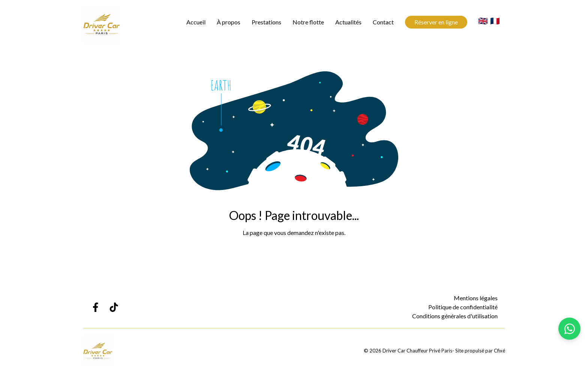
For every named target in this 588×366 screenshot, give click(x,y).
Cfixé (499, 351)
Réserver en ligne (436, 22)
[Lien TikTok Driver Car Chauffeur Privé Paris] (114, 307)
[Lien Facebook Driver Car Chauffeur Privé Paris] (95, 307)
